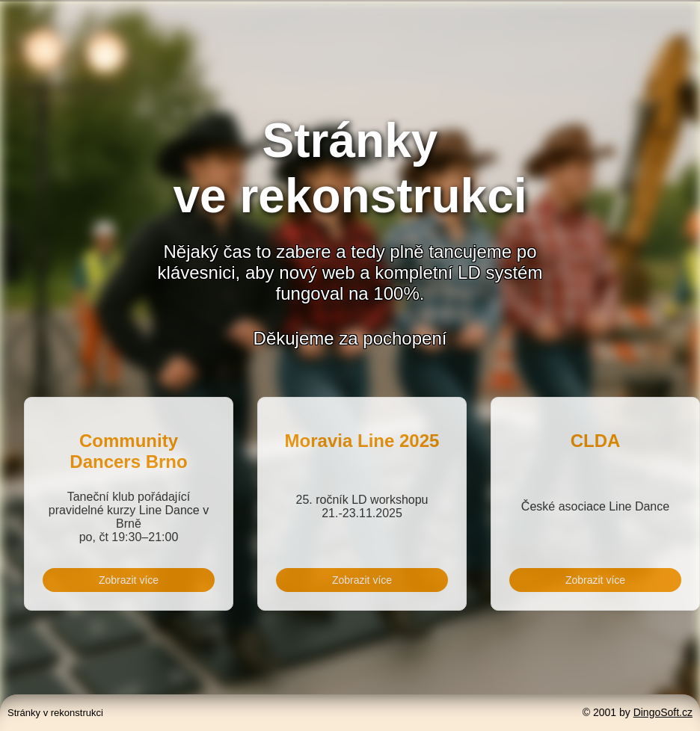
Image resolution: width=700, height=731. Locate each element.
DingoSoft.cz (663, 712)
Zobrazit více (129, 580)
